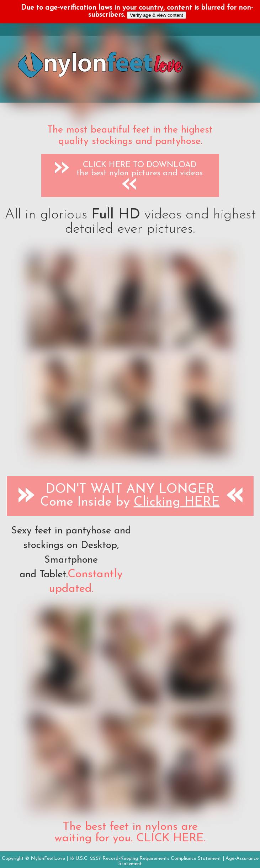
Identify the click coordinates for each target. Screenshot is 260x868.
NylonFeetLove (48, 859)
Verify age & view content (156, 15)
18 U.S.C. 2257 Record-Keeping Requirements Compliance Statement (145, 859)
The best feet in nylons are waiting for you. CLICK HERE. (130, 833)
